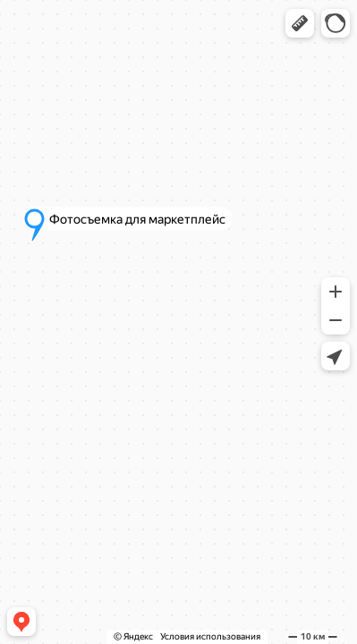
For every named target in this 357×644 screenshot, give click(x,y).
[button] (300, 23)
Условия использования (210, 636)
